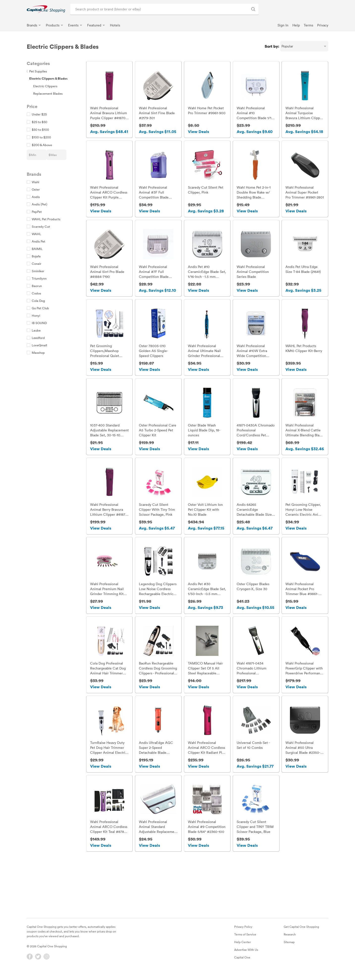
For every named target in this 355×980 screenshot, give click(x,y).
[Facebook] (30, 964)
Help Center (242, 950)
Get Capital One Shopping (301, 935)
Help (296, 25)
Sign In (283, 25)
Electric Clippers (45, 86)
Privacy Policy (243, 935)
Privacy (323, 25)
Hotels (115, 25)
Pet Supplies (37, 71)
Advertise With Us (246, 958)
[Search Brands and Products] (253, 9)
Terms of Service (245, 942)
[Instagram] (47, 964)
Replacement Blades (48, 93)
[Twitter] (38, 964)
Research (290, 942)
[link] (46, 9)
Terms (308, 25)
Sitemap (289, 950)
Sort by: (272, 46)
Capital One (242, 965)
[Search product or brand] (164, 9)
